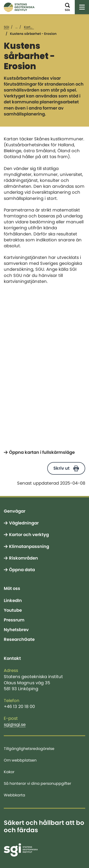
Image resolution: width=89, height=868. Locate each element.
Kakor (9, 772)
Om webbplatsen (20, 760)
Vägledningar (24, 523)
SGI (6, 27)
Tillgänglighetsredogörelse (29, 749)
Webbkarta (14, 795)
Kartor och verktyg (29, 535)
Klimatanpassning (29, 547)
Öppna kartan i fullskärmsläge (42, 452)
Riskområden (23, 558)
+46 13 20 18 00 (19, 707)
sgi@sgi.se (15, 725)
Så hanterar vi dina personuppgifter (37, 783)
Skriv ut (61, 468)
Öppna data (22, 570)
